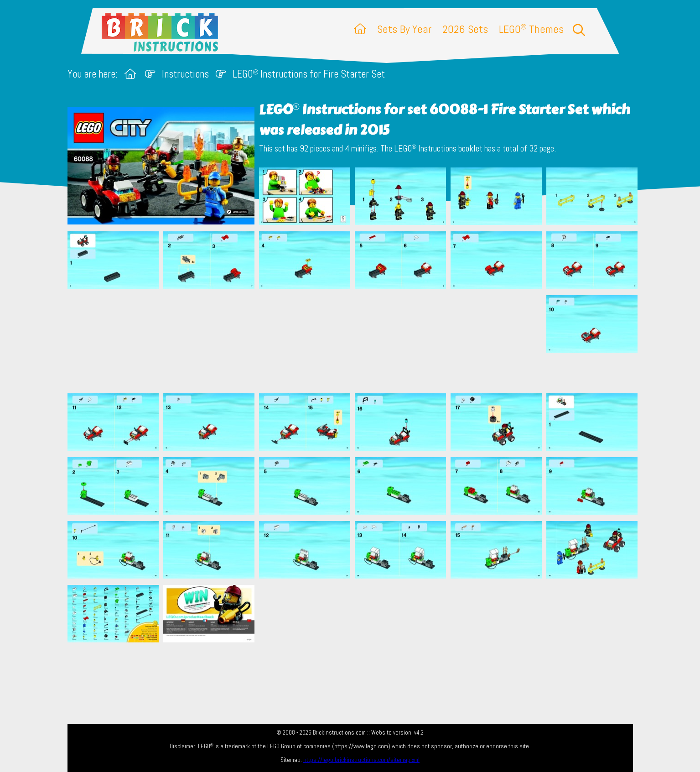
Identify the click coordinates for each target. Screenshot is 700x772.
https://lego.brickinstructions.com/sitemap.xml (361, 760)
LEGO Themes (531, 29)
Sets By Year (404, 29)
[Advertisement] (355, 341)
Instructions (185, 74)
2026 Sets (465, 29)
